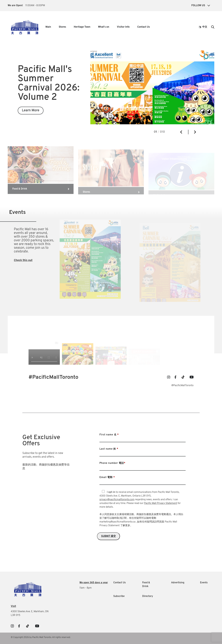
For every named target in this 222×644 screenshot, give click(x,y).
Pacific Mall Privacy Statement (160, 503)
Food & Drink (146, 585)
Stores (62, 27)
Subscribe (119, 596)
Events (204, 583)
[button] (181, 132)
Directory (148, 596)
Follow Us (201, 6)
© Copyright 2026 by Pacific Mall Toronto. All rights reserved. (41, 637)
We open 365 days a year (94, 583)
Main (48, 27)
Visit (13, 606)
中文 (203, 27)
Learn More (31, 110)
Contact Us (144, 27)
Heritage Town (82, 27)
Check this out (23, 260)
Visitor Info (123, 27)
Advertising (178, 583)
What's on (104, 27)
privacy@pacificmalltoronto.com (117, 500)
